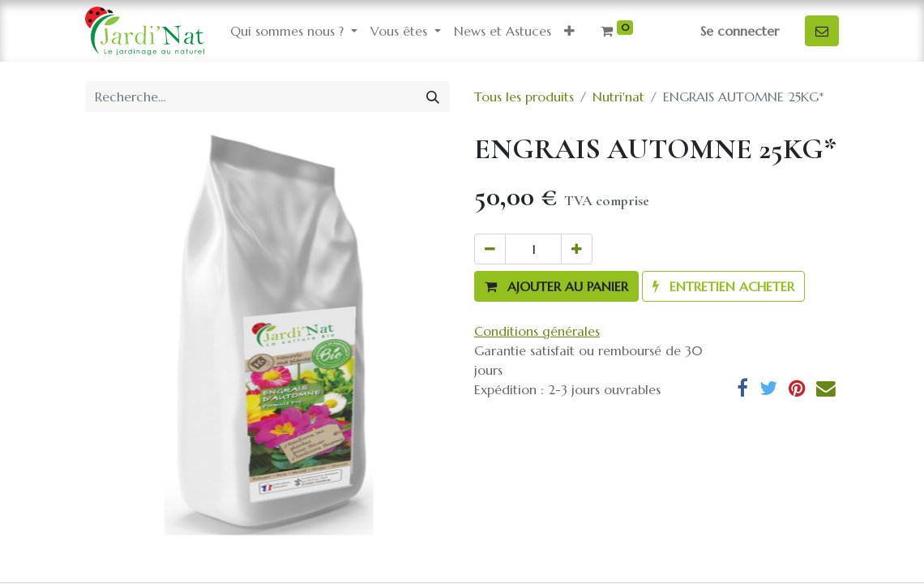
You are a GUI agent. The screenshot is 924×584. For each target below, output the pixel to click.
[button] (569, 31)
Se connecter (740, 31)
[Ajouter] (577, 249)
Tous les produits (524, 97)
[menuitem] (503, 31)
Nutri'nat (618, 97)
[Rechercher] (433, 97)
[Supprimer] (490, 249)
